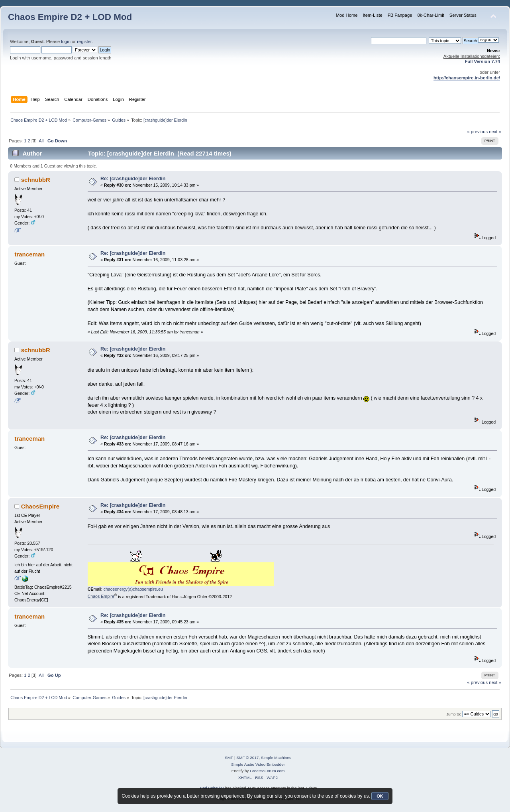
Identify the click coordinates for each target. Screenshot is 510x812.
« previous (477, 132)
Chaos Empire (101, 596)
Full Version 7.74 (482, 61)
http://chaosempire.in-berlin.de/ (467, 78)
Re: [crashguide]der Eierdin (133, 179)
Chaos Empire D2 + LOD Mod (70, 17)
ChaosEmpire (40, 506)
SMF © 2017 (247, 758)
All (41, 141)
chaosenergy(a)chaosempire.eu (133, 589)
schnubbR (36, 180)
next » (495, 132)
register (84, 41)
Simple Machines (276, 758)
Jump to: (454, 714)
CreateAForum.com (267, 771)
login (66, 41)
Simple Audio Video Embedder (258, 764)
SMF (229, 758)
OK (380, 796)
